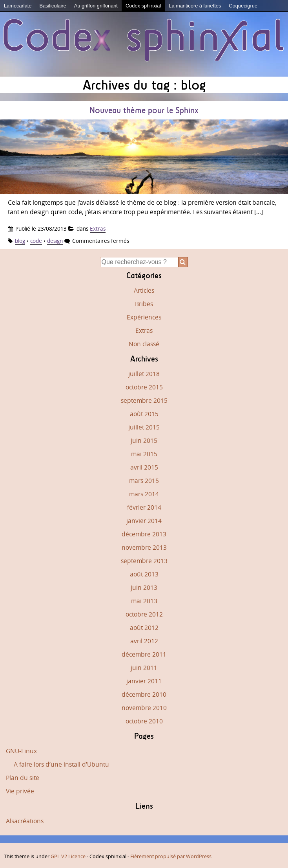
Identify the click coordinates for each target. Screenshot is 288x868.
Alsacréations (25, 821)
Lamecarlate (18, 6)
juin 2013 (144, 587)
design (55, 241)
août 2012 (144, 628)
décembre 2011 (144, 654)
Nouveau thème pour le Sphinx (144, 110)
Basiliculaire (53, 6)
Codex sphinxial (143, 6)
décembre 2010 (144, 694)
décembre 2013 (144, 534)
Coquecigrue (243, 6)
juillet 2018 (144, 374)
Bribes (144, 304)
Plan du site (23, 778)
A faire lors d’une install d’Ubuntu (61, 764)
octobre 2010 (144, 721)
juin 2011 (144, 668)
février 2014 (144, 507)
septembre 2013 (144, 561)
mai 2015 (144, 454)
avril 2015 (144, 467)
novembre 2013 (144, 547)
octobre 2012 (144, 614)
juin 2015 (144, 440)
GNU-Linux (21, 751)
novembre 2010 (144, 708)
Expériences (144, 317)
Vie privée (20, 791)
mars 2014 (144, 494)
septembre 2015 (144, 400)
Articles (144, 290)
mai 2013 (144, 601)
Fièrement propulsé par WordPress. (171, 856)
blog (20, 241)
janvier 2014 (144, 521)
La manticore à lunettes (195, 6)
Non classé (144, 344)
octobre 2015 (144, 387)
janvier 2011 (144, 681)
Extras (98, 228)
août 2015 (144, 414)
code (36, 241)
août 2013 (144, 574)
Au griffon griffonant (96, 6)
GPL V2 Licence (69, 856)
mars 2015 (144, 481)
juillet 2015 (144, 427)
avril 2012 (144, 641)
